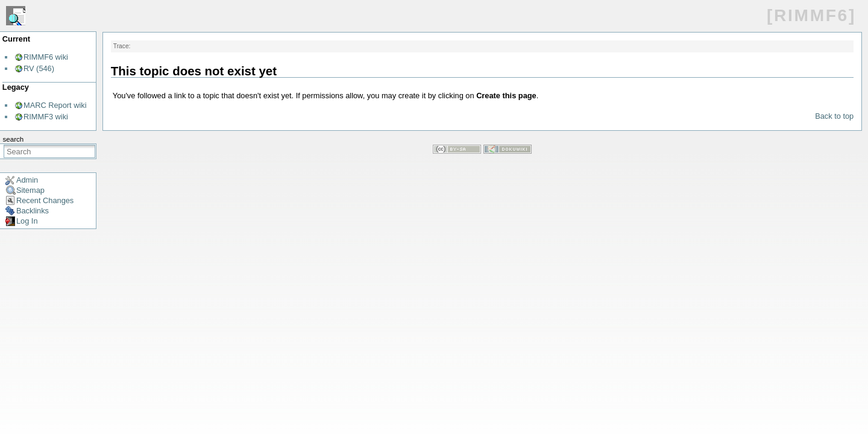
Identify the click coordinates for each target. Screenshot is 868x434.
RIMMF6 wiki (46, 57)
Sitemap (30, 190)
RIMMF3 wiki (46, 117)
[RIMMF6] (811, 15)
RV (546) (39, 68)
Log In (27, 221)
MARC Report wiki (55, 105)
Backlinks (33, 211)
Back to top (834, 116)
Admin (27, 180)
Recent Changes (45, 200)
